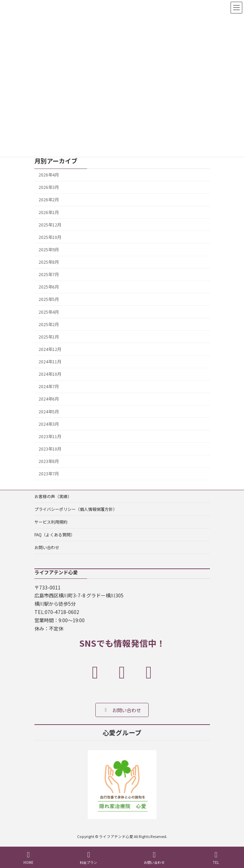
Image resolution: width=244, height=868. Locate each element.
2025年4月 (49, 312)
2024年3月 (49, 424)
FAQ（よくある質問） (55, 534)
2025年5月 (49, 299)
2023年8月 (49, 461)
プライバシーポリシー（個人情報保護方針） (76, 509)
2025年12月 (50, 224)
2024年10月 (50, 374)
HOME (28, 858)
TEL (216, 858)
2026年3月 (49, 187)
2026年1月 (49, 212)
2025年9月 (49, 250)
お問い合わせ (47, 547)
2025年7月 (49, 274)
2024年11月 (50, 362)
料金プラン (88, 858)
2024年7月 (49, 386)
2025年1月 (49, 337)
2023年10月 (50, 449)
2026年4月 (49, 175)
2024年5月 (49, 411)
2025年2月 (49, 324)
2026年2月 (49, 200)
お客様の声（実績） (53, 496)
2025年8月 (49, 262)
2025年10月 (50, 237)
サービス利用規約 (51, 522)
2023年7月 (49, 474)
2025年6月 (49, 287)
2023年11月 (50, 436)
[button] (122, 710)
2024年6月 (49, 399)
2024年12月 (50, 349)
